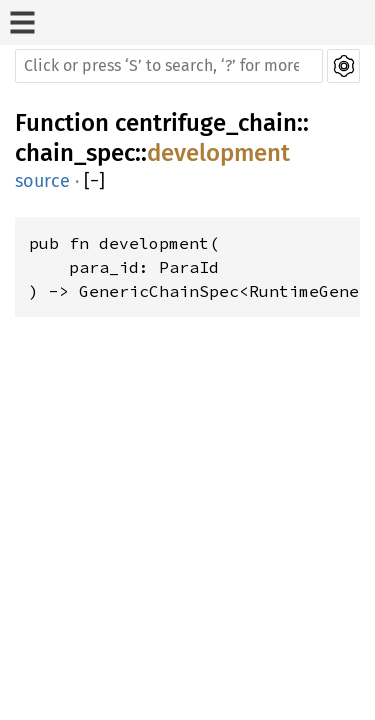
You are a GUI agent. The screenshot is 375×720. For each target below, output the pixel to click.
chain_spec (75, 153)
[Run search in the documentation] (169, 66)
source (42, 181)
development (218, 153)
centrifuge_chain (206, 123)
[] (94, 181)
